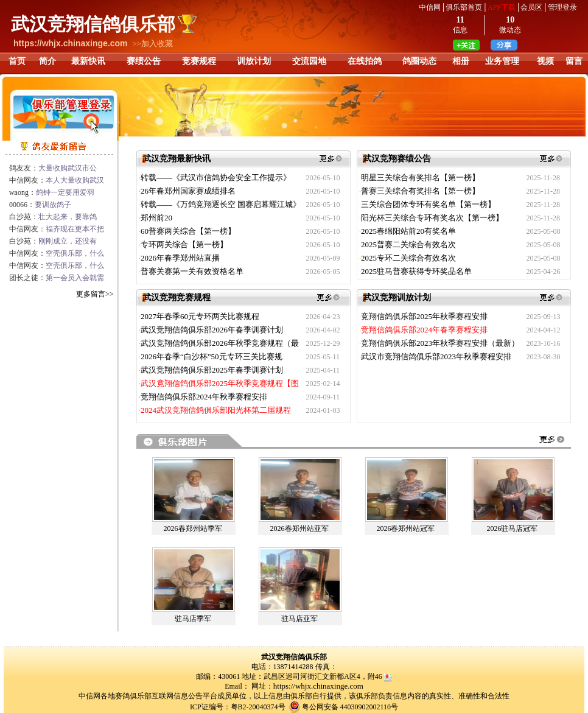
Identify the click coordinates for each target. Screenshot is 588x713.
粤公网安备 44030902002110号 (350, 707)
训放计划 (254, 61)
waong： (52, 192)
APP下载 (502, 7)
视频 (545, 61)
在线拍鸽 (365, 61)
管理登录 (562, 7)
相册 (461, 61)
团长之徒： (57, 278)
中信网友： (57, 180)
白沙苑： (53, 217)
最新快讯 (88, 61)
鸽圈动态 (419, 61)
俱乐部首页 (464, 7)
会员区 (531, 7)
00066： (40, 205)
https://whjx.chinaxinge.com (318, 686)
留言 (574, 61)
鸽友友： (53, 168)
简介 (47, 61)
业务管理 (502, 61)
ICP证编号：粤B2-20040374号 (238, 707)
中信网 (430, 7)
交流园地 (309, 61)
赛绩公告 (144, 61)
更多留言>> (95, 294)
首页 (17, 61)
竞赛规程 (199, 61)
